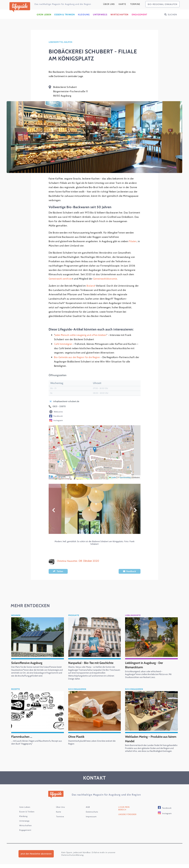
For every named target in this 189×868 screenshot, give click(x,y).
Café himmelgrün (64, 345)
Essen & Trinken (65, 16)
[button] (95, 451)
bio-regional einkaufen (162, 4)
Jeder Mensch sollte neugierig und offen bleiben (81, 336)
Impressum (91, 820)
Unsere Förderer (127, 818)
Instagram (56, 422)
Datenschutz (92, 816)
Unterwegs (100, 16)
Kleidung (84, 16)
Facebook (56, 417)
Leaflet (113, 478)
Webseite (56, 413)
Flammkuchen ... (22, 738)
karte (122, 4)
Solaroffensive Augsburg (28, 664)
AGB (88, 811)
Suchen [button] (172, 16)
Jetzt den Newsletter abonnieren (36, 858)
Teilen (60, 572)
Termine (135, 4)
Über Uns (109, 4)
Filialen (133, 242)
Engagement (140, 16)
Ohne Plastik (77, 738)
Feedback (131, 572)
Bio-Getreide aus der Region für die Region (78, 358)
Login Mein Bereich (124, 812)
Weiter (136, 511)
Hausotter (73, 562)
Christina (62, 562)
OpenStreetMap (125, 478)
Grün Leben (44, 16)
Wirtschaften (119, 16)
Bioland (91, 287)
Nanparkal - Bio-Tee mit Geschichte (93, 664)
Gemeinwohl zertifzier (61, 280)
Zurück (54, 511)
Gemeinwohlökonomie (107, 280)
